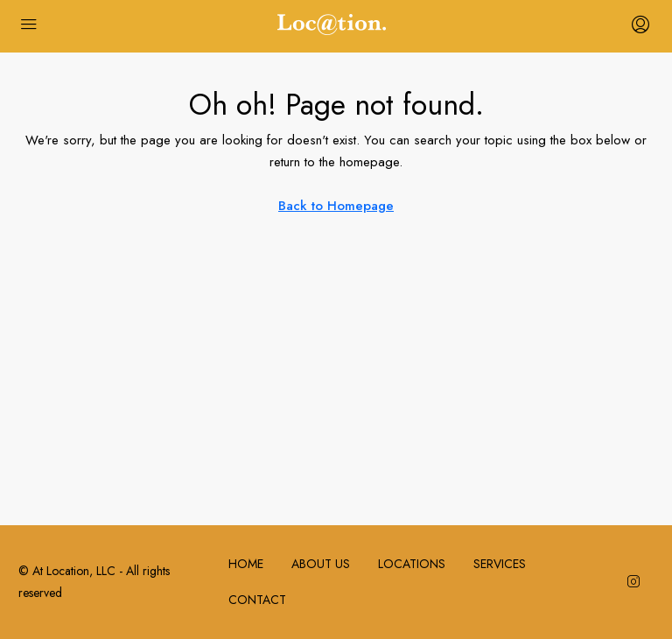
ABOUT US (321, 564)
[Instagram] (637, 582)
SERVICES (500, 564)
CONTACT (257, 600)
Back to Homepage (336, 206)
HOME (246, 564)
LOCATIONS (412, 564)
